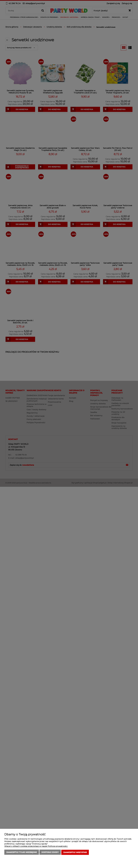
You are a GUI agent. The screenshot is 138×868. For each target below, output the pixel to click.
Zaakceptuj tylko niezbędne (22, 852)
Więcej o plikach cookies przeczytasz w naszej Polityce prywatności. (36, 846)
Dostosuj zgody (50, 852)
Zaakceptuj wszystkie (75, 852)
